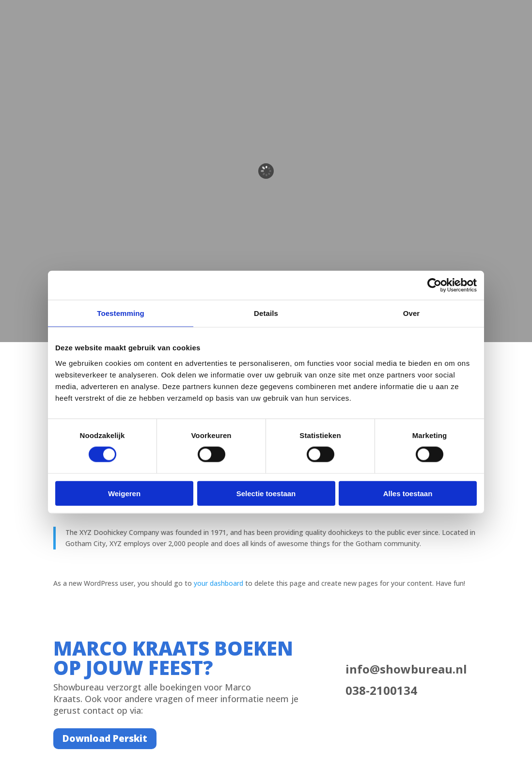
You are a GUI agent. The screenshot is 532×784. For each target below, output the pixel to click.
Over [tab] (412, 313)
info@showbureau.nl (406, 669)
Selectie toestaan (266, 493)
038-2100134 (381, 690)
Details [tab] (266, 313)
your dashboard (219, 583)
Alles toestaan (408, 493)
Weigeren (124, 493)
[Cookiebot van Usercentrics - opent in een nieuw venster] (434, 285)
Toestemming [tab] (121, 313)
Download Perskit (105, 738)
